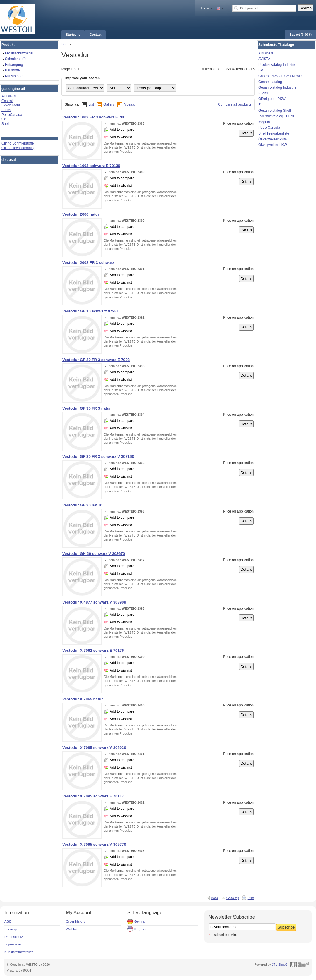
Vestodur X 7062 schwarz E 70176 (93, 650)
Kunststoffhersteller (19, 952)
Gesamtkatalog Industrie (277, 87)
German (140, 921)
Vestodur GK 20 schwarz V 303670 (94, 554)
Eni (261, 105)
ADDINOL (10, 96)
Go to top (233, 898)
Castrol (7, 101)
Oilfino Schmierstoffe (18, 143)
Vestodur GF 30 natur (82, 505)
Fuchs (6, 110)
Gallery (109, 104)
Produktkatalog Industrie (277, 65)
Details (246, 133)
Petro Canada (269, 128)
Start (65, 44)
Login (205, 8)
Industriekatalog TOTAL (277, 116)
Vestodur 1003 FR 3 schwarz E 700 (94, 117)
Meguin (264, 122)
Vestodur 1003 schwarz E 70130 (91, 166)
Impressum (13, 944)
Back (215, 898)
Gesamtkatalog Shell (275, 111)
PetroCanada (12, 115)
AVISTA (264, 59)
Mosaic (129, 104)
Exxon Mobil (11, 105)
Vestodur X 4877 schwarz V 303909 (94, 602)
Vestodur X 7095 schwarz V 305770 (94, 844)
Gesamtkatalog (270, 82)
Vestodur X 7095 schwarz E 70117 (93, 796)
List (91, 104)
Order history (75, 921)
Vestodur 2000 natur (81, 214)
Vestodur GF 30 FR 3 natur (87, 408)
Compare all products (235, 104)
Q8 (4, 119)
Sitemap (11, 929)
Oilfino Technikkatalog (19, 148)
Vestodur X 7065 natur (83, 699)
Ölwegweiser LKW (273, 145)
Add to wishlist (121, 137)
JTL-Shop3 (280, 964)
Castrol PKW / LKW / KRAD (280, 76)
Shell (5, 124)
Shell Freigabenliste (274, 133)
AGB (8, 921)
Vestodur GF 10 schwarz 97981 (91, 311)
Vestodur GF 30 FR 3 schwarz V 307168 (98, 457)
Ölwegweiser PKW (273, 139)
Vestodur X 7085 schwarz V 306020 (94, 748)
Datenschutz (14, 937)
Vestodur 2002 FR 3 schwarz (88, 263)
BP (261, 70)
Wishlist (72, 929)
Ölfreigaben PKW (272, 99)
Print (251, 898)
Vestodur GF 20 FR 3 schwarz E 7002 (96, 360)
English (140, 929)
